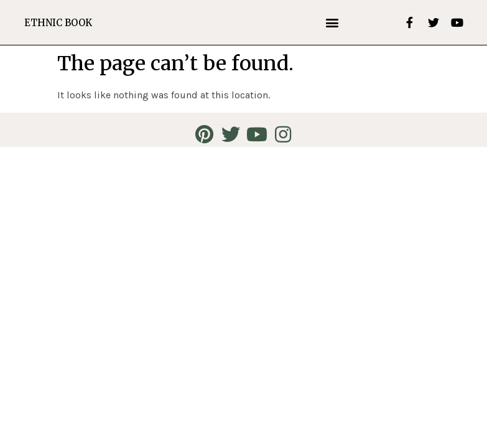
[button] (332, 23)
